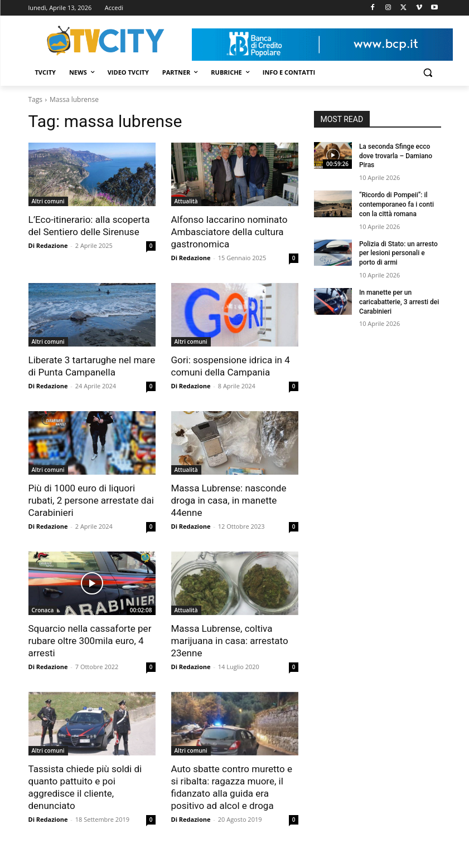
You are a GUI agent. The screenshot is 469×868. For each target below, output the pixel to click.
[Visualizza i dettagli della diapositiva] (322, 45)
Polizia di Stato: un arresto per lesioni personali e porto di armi (398, 253)
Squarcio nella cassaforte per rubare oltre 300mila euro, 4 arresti (90, 641)
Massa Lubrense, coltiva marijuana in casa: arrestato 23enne (230, 641)
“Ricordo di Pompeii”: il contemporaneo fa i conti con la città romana (397, 204)
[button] (428, 73)
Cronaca (43, 610)
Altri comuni (48, 201)
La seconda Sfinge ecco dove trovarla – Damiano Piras (396, 156)
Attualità (186, 201)
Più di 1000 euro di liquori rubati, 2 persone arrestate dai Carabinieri (91, 500)
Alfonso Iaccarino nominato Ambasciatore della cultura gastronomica (229, 232)
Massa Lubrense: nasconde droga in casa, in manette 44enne (229, 500)
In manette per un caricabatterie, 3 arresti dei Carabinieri (399, 302)
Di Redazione (48, 245)
